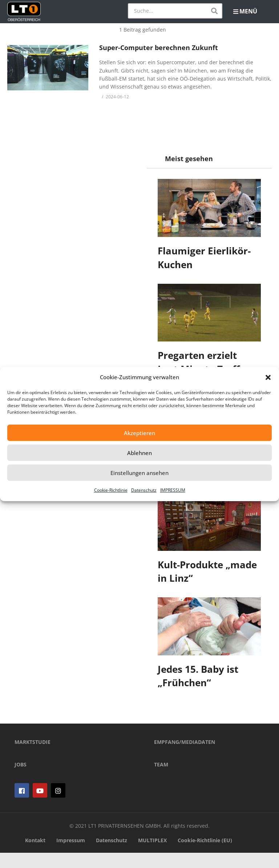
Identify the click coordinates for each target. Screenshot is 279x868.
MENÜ (245, 11)
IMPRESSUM (173, 490)
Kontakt (35, 855)
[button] (268, 377)
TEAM (161, 780)
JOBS (21, 780)
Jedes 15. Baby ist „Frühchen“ (198, 676)
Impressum (71, 855)
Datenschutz (144, 490)
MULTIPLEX (152, 855)
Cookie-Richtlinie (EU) (205, 855)
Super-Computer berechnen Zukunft (159, 48)
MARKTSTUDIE (33, 757)
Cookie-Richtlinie (111, 490)
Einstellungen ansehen (139, 473)
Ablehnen (139, 453)
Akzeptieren (139, 433)
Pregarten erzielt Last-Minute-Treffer (204, 362)
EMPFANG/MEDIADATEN (185, 757)
